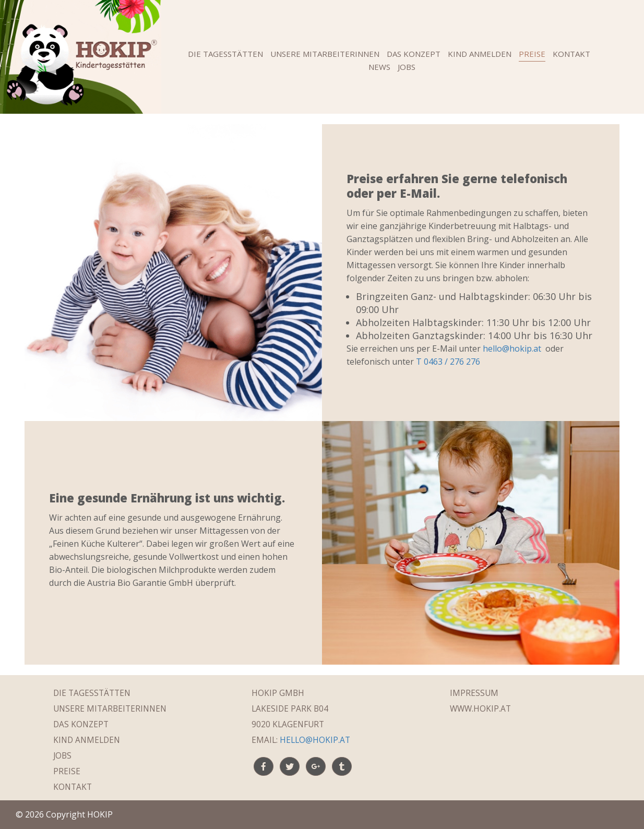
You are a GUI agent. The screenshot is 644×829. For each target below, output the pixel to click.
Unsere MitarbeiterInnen (325, 54)
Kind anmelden (480, 54)
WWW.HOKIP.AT (480, 709)
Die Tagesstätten (225, 54)
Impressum (474, 693)
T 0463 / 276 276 (448, 362)
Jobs (407, 67)
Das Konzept (414, 54)
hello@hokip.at (512, 349)
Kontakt (571, 54)
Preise (532, 54)
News (379, 67)
